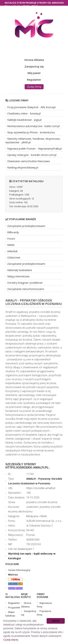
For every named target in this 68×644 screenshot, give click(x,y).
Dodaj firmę (34, 87)
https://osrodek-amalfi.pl (41, 488)
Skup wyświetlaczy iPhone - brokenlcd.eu (31, 132)
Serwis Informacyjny (19, 570)
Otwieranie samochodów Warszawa (28, 161)
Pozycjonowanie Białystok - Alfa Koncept (31, 107)
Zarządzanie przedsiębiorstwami (26, 226)
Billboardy (13, 232)
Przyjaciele (14, 607)
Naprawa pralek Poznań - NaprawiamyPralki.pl (34, 149)
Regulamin (34, 80)
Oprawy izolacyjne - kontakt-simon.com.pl (32, 155)
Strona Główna (34, 60)
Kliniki (44, 516)
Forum (11, 239)
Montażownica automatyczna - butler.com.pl (33, 126)
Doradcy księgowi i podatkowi (25, 283)
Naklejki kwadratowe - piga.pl (24, 120)
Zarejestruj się (34, 66)
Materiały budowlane (20, 270)
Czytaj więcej (11, 640)
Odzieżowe (14, 257)
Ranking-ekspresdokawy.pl (23, 167)
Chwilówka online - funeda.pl (24, 113)
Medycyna (32, 516)
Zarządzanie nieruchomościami (26, 289)
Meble (11, 245)
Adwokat (12, 251)
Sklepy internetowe (18, 276)
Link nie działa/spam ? (21, 549)
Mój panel (34, 73)
